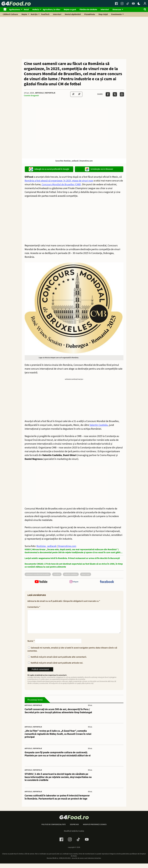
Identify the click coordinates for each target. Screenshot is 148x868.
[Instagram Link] (122, 4)
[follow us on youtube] (41, 582)
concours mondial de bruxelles (38, 574)
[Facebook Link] (116, 4)
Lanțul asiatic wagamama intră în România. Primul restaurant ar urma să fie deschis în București (72, 558)
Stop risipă (103, 14)
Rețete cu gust (70, 10)
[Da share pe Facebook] (108, 94)
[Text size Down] (73, 94)
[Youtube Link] (133, 4)
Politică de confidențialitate (54, 829)
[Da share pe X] (115, 94)
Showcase (117, 10)
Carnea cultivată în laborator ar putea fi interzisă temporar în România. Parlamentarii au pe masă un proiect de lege (57, 802)
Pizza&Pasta (90, 14)
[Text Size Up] (79, 94)
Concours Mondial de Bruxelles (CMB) (61, 184)
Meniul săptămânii (73, 14)
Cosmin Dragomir (32, 96)
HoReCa (36, 10)
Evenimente (116, 14)
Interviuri (105, 10)
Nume (31, 646)
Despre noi (74, 829)
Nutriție (34, 14)
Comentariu (34, 607)
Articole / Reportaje (45, 93)
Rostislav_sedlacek (47, 546)
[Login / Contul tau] (145, 4)
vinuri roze (86, 574)
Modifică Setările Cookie (74, 836)
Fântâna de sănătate (88, 10)
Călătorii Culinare (10, 14)
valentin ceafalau (71, 574)
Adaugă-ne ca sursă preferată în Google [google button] (49, 169)
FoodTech (45, 14)
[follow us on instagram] (74, 582)
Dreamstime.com (67, 546)
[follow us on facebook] (107, 582)
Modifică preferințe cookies (95, 829)
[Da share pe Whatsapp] (122, 94)
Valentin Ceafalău (99, 425)
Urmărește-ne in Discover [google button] (99, 169)
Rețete (24, 14)
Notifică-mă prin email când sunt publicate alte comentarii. (59, 661)
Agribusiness (15, 10)
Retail (26, 10)
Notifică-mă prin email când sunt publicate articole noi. (57, 667)
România (57, 574)
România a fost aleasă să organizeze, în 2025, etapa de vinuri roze (59, 181)
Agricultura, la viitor (51, 10)
